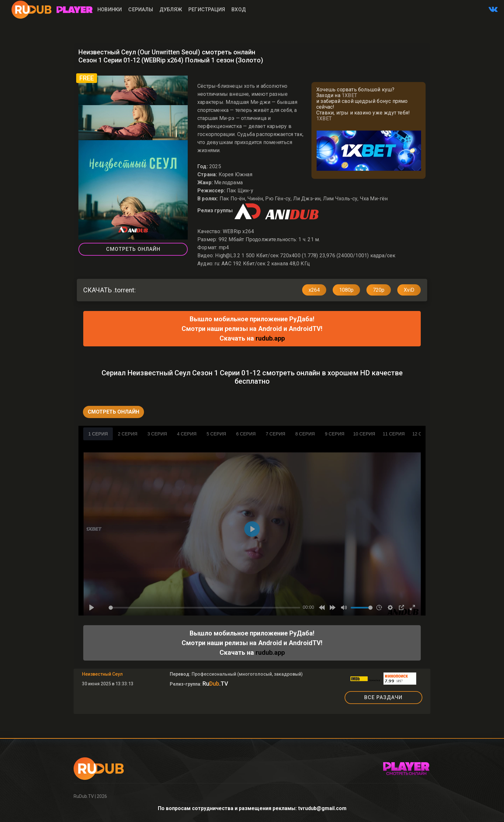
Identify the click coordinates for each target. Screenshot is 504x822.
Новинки (110, 9)
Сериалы (140, 9)
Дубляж (171, 9)
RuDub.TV (84, 796)
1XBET (349, 95)
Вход (239, 9)
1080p (346, 290)
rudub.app (270, 338)
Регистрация (207, 9)
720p (379, 290)
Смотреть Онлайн (133, 249)
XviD (409, 290)
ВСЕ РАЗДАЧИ (383, 697)
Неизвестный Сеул (102, 674)
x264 (314, 290)
